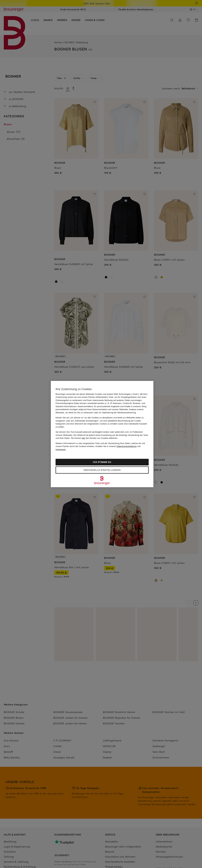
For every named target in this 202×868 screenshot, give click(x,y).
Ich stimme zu (102, 462)
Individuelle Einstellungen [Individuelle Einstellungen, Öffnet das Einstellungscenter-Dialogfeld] (102, 470)
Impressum (61, 449)
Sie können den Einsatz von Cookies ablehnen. (95, 438)
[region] (102, 434)
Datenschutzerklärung (127, 446)
